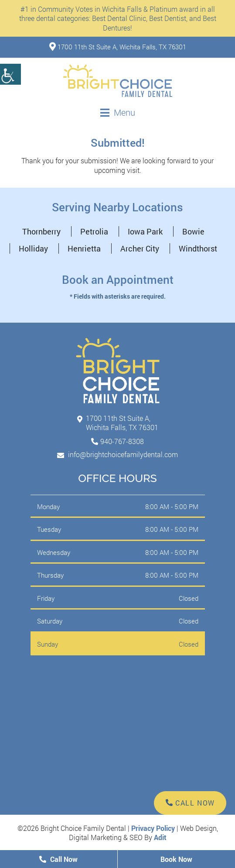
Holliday (33, 248)
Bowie (193, 231)
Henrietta (84, 248)
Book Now (176, 859)
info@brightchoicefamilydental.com (117, 454)
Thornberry (41, 231)
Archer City (140, 248)
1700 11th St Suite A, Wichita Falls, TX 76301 (118, 47)
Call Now (58, 859)
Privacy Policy (153, 828)
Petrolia (94, 231)
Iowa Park (145, 231)
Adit (160, 837)
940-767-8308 (122, 441)
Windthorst (198, 248)
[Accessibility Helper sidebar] (10, 74)
